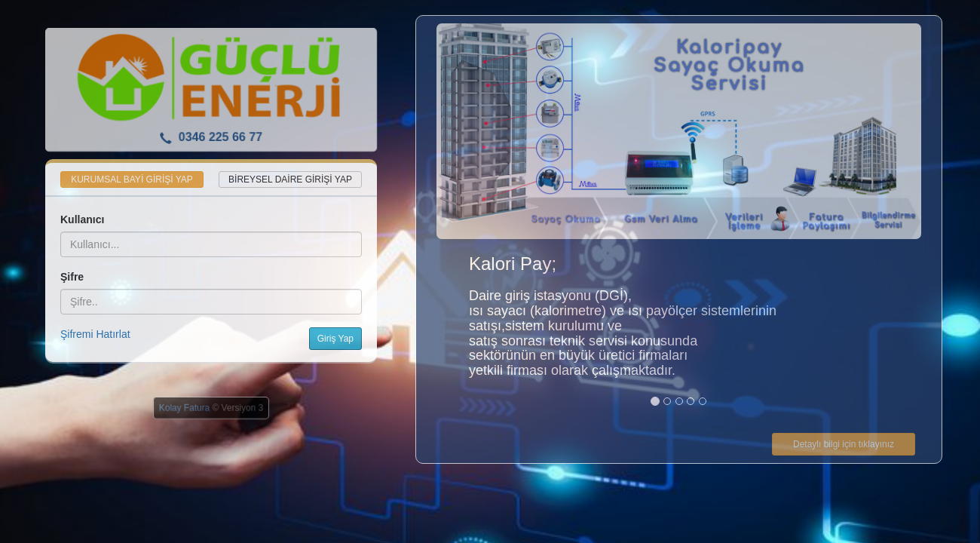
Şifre (72, 277)
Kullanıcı (82, 219)
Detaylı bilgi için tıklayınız (844, 444)
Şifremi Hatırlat (95, 334)
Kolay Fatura (184, 408)
